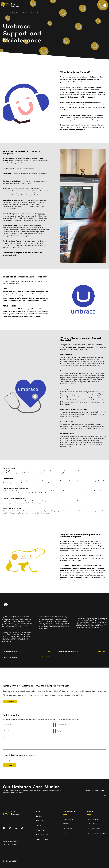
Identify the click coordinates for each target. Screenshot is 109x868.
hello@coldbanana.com (11, 842)
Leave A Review (42, 840)
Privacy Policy (41, 830)
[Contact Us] (10, 702)
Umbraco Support (37, 13)
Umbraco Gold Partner (22, 13)
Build (12, 13)
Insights (39, 826)
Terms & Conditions (43, 835)
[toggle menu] (105, 5)
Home (38, 812)
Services (6, 13)
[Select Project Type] (81, 731)
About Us (39, 821)
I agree (10, 760)
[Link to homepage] (11, 5)
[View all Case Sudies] (96, 790)
